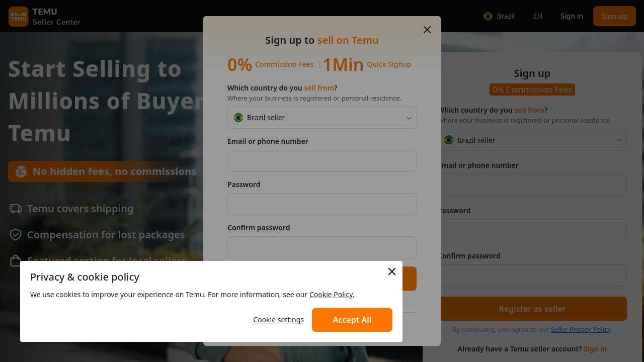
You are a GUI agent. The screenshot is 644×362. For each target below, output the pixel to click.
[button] (352, 320)
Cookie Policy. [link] (332, 294)
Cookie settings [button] (278, 320)
